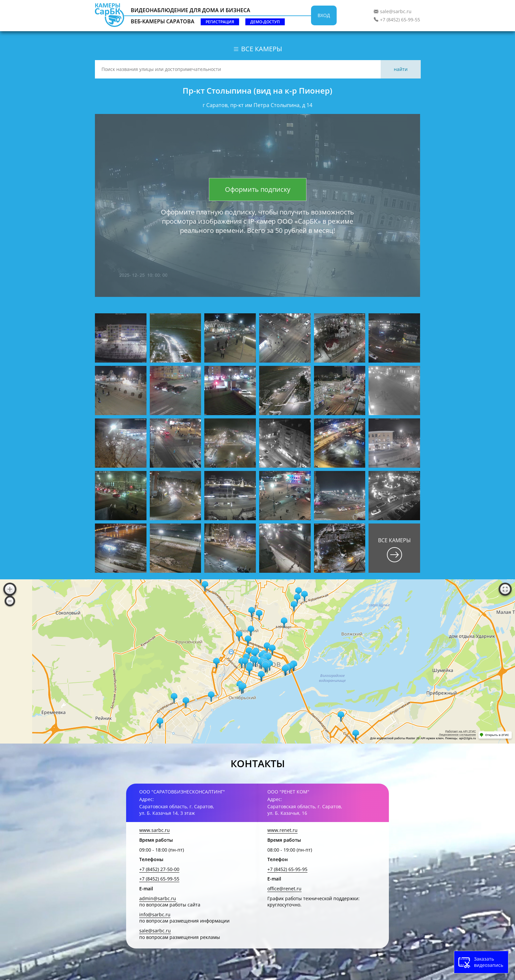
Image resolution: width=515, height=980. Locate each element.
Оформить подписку (258, 189)
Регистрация (220, 22)
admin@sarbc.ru (158, 898)
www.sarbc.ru (155, 830)
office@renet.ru (284, 889)
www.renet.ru (282, 830)
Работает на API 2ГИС (461, 731)
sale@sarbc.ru (396, 11)
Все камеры (257, 49)
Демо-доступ (265, 22)
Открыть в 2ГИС (497, 735)
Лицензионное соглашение (457, 735)
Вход (324, 15)
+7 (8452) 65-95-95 (287, 869)
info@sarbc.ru (155, 914)
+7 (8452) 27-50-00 (159, 869)
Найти (401, 69)
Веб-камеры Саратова (163, 21)
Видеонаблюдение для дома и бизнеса (190, 10)
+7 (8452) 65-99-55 (400, 20)
